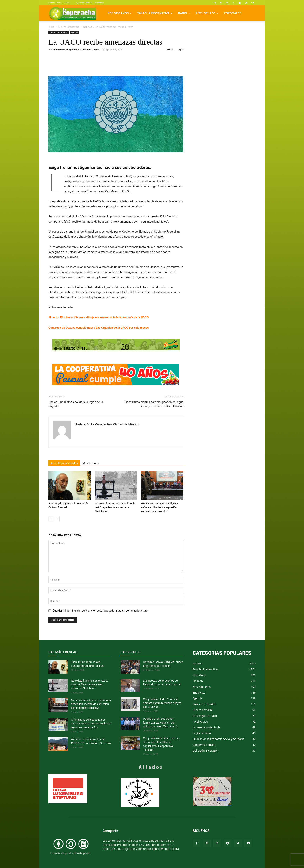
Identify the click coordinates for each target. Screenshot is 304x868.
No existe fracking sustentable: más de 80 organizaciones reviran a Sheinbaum (115, 507)
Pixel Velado (207, 13)
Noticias (87, 27)
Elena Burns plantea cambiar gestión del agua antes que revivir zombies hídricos (154, 404)
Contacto (99, 3)
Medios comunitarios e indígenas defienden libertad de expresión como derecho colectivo (160, 507)
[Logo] (73, 13)
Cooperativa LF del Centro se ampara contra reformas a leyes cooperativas (162, 703)
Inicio (51, 27)
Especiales (233, 13)
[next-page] (57, 519)
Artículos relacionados (64, 463)
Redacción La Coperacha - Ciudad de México (76, 49)
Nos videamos (120, 13)
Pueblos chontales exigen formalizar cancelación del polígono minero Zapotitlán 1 (160, 723)
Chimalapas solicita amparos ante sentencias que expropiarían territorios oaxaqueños (91, 724)
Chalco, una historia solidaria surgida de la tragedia (76, 404)
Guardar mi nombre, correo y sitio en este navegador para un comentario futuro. (100, 611)
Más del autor (91, 463)
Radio (184, 13)
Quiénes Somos (84, 3)
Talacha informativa (155, 13)
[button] (215, 3)
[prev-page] (51, 519)
